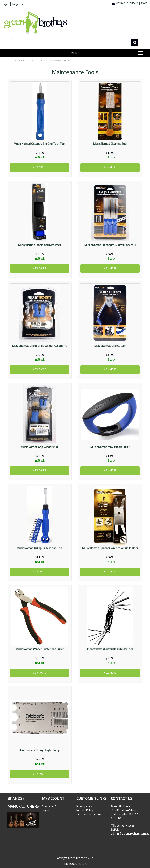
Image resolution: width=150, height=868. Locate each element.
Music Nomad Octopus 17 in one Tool (40, 548)
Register (18, 4)
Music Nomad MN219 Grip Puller (110, 447)
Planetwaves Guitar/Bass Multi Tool (110, 649)
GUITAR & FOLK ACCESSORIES (31, 61)
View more (39, 167)
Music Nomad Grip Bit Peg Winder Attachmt (39, 346)
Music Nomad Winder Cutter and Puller (40, 649)
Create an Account (54, 806)
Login (5, 4)
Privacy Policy (84, 806)
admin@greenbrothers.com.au (130, 834)
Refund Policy (85, 810)
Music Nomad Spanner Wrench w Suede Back (110, 548)
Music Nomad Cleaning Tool (110, 144)
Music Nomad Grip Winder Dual (40, 447)
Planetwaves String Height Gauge (39, 750)
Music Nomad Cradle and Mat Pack (39, 245)
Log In (46, 810)
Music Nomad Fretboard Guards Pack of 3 (110, 245)
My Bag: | (132, 3)
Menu (75, 53)
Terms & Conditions (89, 814)
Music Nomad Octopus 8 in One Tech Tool (40, 144)
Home (11, 61)
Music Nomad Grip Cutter (110, 346)
